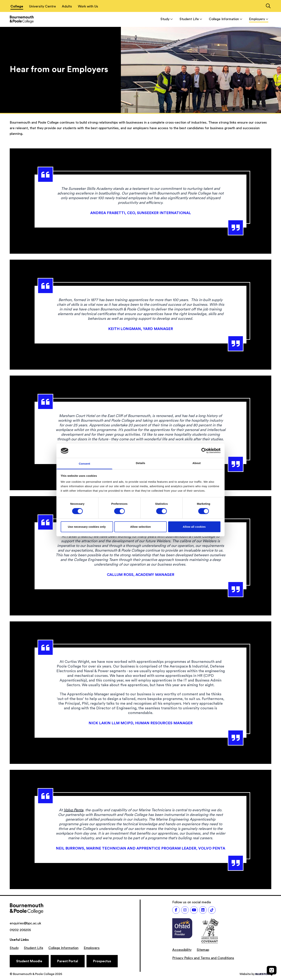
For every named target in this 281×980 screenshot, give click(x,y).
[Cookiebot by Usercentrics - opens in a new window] (204, 451)
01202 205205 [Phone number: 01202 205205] (20, 930)
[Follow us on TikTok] (212, 910)
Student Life (191, 19)
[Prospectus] (102, 961)
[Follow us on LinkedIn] (203, 910)
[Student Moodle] (29, 961)
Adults (67, 6)
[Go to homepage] (22, 19)
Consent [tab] (85, 464)
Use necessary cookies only (87, 527)
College (17, 6)
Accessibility (182, 950)
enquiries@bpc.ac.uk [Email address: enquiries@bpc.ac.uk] (25, 923)
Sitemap (203, 950)
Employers (259, 19)
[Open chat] (272, 971)
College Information (226, 19)
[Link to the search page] (268, 6)
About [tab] (197, 463)
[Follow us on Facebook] (176, 910)
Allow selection (141, 527)
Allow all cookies (194, 527)
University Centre (43, 6)
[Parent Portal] (68, 961)
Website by (255, 974)
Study (167, 19)
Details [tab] (140, 463)
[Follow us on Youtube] (194, 910)
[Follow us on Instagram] (185, 910)
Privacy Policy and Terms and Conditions (203, 958)
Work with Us (88, 6)
